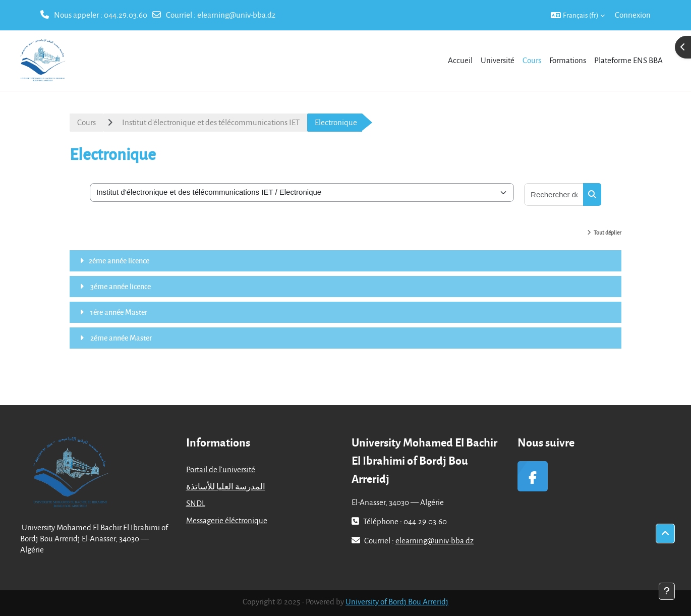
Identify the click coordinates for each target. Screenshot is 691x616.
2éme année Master (120, 338)
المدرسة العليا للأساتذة (226, 486)
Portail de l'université (221, 469)
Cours (87, 122)
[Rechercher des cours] (554, 194)
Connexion (633, 15)
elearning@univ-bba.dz (236, 15)
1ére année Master (118, 312)
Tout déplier (608, 232)
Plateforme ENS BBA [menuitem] (628, 60)
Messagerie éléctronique (227, 520)
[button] (578, 15)
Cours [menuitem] (532, 60)
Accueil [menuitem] (460, 60)
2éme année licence (119, 260)
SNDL (196, 503)
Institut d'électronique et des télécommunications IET (211, 122)
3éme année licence (120, 286)
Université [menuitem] (498, 60)
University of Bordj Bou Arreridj (397, 601)
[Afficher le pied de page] (667, 591)
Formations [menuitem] (568, 60)
